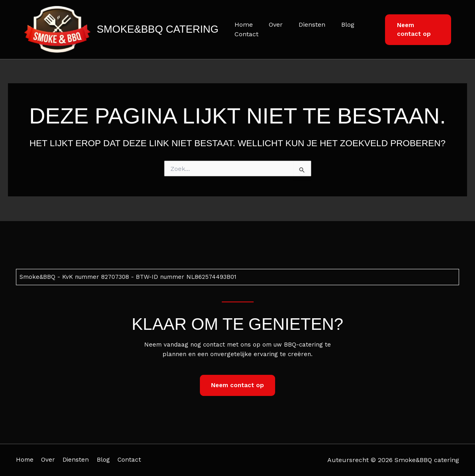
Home (242, 24)
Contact (245, 34)
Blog (337, 24)
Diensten (304, 24)
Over (271, 24)
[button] (416, 30)
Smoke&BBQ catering (158, 29)
